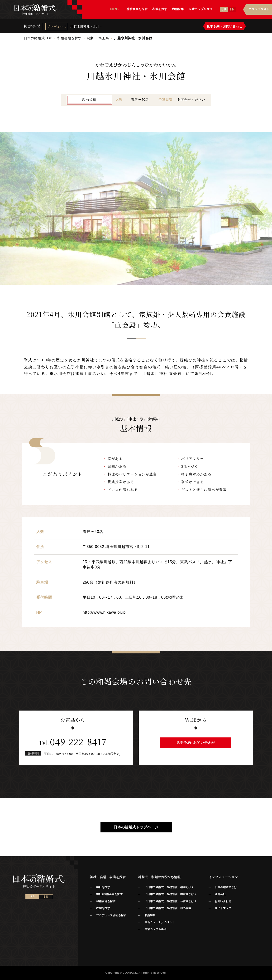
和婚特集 (150, 915)
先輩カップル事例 (156, 929)
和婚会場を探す (106, 901)
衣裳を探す (103, 908)
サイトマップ (223, 908)
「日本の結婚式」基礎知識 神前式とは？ (171, 894)
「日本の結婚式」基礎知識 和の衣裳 (168, 908)
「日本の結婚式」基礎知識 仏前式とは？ (171, 901)
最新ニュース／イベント (160, 922)
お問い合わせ (223, 901)
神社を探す (103, 887)
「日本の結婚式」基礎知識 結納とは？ (169, 887)
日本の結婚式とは (226, 887)
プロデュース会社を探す (111, 915)
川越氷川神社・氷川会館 (85, 26)
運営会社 (220, 894)
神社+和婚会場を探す (109, 894)
